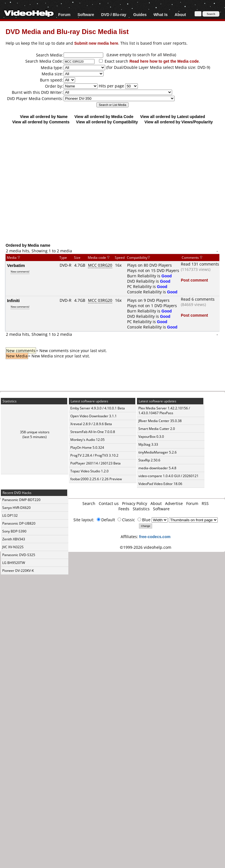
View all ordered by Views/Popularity (179, 122)
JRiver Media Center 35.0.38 (160, 421)
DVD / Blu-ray (113, 14)
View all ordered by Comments (41, 122)
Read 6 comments (198, 299)
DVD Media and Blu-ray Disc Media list (67, 31)
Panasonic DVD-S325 (19, 555)
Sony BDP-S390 (14, 531)
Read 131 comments (200, 264)
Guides (140, 14)
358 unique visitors (35, 432)
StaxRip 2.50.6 (149, 460)
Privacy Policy (135, 503)
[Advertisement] (53, 183)
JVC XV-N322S (13, 547)
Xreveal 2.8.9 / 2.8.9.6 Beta (91, 424)
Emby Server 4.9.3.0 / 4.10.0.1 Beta (98, 408)
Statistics (141, 509)
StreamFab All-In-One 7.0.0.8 (93, 432)
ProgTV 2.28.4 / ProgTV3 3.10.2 (94, 455)
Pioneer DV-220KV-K (18, 571)
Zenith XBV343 (14, 539)
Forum (64, 14)
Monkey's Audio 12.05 (87, 440)
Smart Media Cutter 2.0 (157, 429)
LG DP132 (10, 515)
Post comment (194, 280)
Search (89, 503)
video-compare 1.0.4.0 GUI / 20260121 (168, 476)
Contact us (109, 503)
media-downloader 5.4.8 (157, 468)
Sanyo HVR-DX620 (16, 508)
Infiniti (13, 300)
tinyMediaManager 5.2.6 (157, 452)
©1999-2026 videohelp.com (146, 547)
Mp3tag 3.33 (148, 444)
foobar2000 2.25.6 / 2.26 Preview (96, 479)
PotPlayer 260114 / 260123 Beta (95, 463)
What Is (161, 14)
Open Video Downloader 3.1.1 (94, 416)
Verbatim (16, 265)
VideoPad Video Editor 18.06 (160, 484)
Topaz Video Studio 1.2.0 (89, 471)
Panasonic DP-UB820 (19, 523)
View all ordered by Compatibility (107, 122)
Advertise (174, 503)
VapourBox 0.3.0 (151, 437)
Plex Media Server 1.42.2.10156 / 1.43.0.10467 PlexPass (164, 411)
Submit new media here (96, 43)
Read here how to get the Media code (164, 61)
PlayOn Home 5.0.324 (87, 447)
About (180, 14)
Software (86, 14)
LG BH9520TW (14, 563)
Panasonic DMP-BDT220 (21, 500)
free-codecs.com (155, 537)
